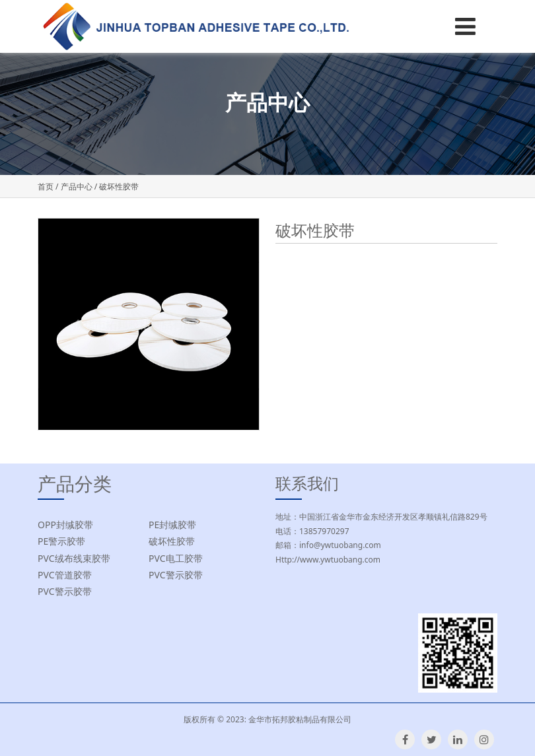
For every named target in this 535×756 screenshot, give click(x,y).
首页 (46, 187)
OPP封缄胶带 (65, 525)
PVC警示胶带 (176, 575)
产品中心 (77, 187)
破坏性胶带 (172, 541)
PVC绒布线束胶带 (74, 558)
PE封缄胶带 (172, 525)
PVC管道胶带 (65, 575)
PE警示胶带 (61, 541)
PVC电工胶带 (176, 558)
